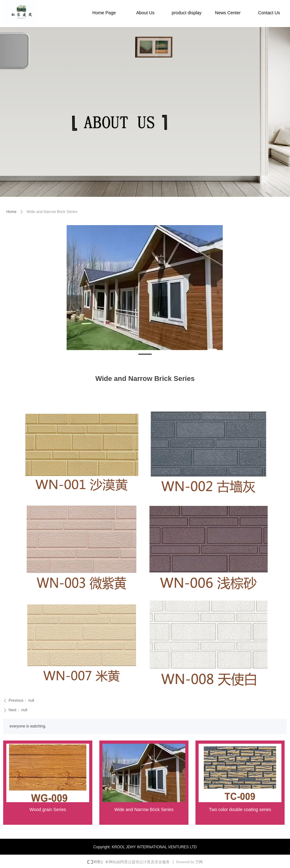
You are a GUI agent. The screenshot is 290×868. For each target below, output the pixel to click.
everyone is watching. (28, 726)
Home (11, 212)
